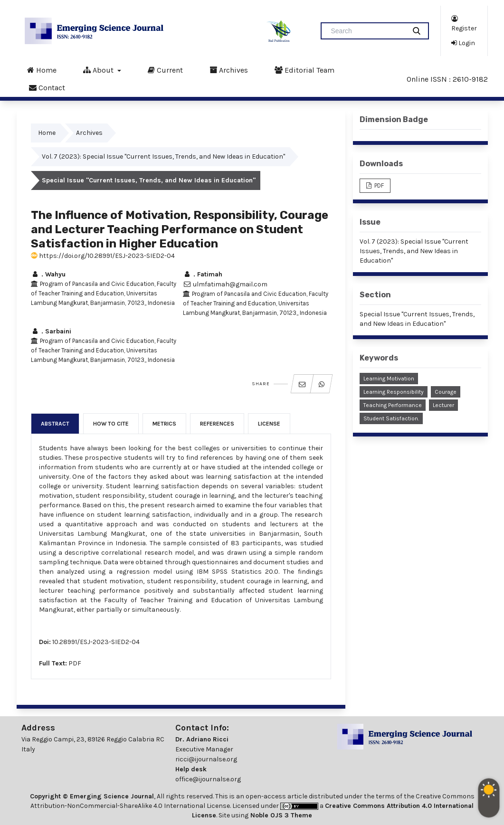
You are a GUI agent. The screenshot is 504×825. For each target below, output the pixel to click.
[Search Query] (367, 31)
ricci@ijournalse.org (206, 759)
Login (463, 43)
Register (464, 23)
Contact (47, 87)
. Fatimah (203, 274)
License (269, 424)
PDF (75, 663)
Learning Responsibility (394, 392)
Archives (229, 70)
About (99, 70)
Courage (446, 392)
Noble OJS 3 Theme (280, 815)
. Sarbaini (51, 331)
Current (165, 70)
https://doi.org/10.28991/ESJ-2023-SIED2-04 (103, 256)
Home (42, 70)
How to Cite (111, 424)
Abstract (55, 424)
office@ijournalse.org (208, 779)
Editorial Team (304, 70)
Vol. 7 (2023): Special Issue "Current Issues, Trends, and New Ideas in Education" (163, 156)
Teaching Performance (393, 405)
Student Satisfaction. (391, 418)
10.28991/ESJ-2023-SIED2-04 (96, 642)
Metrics (164, 424)
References (217, 424)
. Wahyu (48, 274)
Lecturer (443, 405)
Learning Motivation (389, 379)
